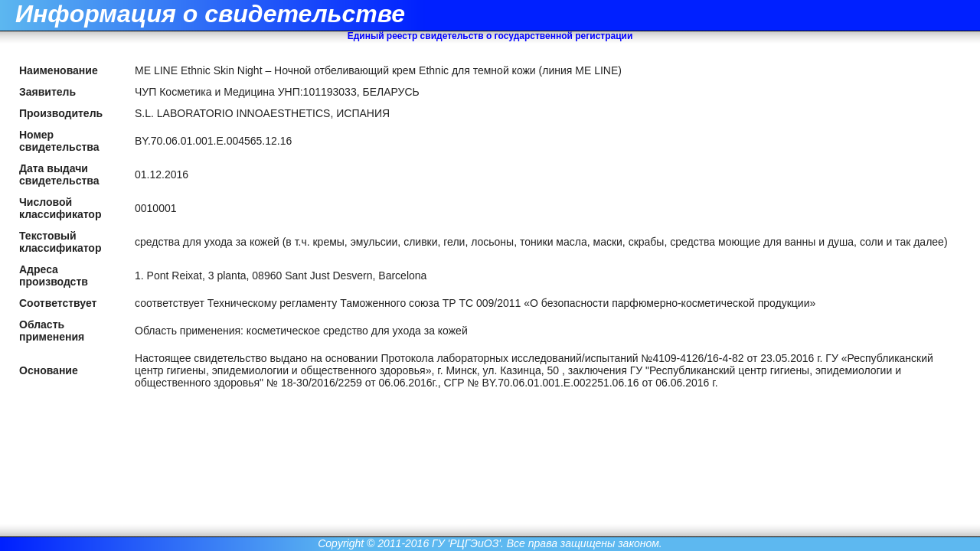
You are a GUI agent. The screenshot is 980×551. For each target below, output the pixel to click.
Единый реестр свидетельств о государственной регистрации (490, 36)
